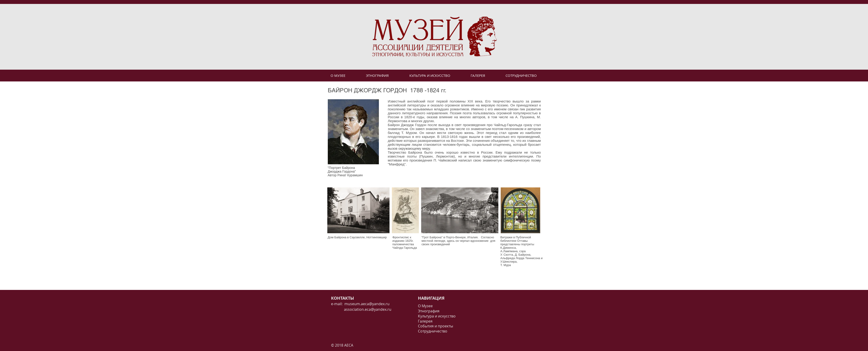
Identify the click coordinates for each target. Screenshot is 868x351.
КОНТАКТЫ (342, 298)
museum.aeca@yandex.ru (367, 304)
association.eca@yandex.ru (361, 309)
